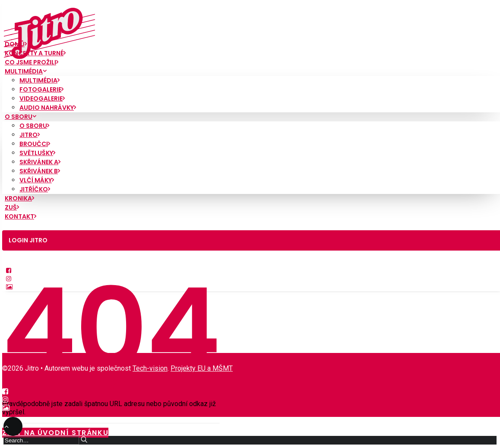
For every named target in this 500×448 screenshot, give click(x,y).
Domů (16, 44)
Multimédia (26, 71)
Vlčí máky (37, 180)
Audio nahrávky (48, 108)
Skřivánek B (40, 171)
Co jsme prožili (32, 62)
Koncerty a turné (35, 53)
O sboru (21, 117)
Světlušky (37, 153)
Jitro (30, 135)
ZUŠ (12, 207)
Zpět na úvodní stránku (55, 433)
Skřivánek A (40, 162)
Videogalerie (42, 98)
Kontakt (21, 216)
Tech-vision (150, 368)
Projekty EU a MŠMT (202, 368)
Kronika (19, 198)
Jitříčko (35, 189)
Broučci (35, 144)
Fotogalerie (41, 89)
